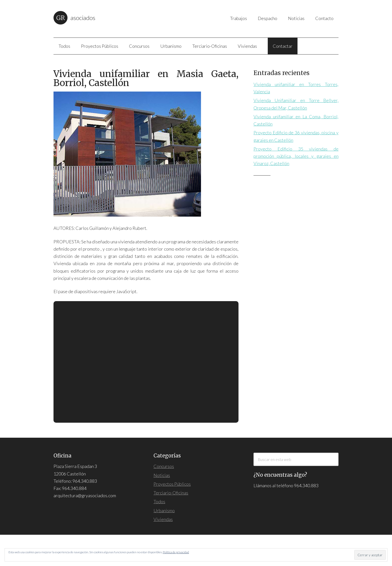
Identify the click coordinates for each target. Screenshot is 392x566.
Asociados (83, 18)
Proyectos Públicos (172, 484)
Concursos (164, 466)
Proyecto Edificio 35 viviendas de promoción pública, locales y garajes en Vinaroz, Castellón (296, 156)
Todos (159, 501)
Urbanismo (164, 510)
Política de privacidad (176, 552)
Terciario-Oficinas (171, 493)
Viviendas (163, 519)
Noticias (162, 475)
